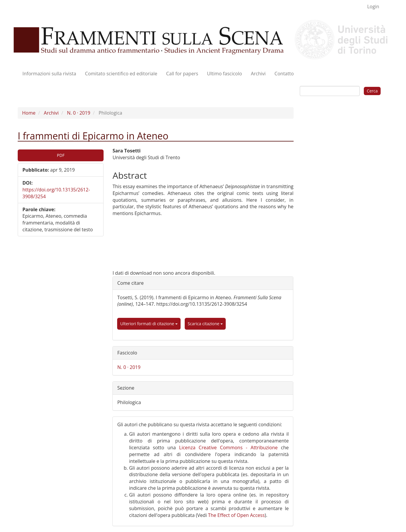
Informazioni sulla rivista (49, 74)
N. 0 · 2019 (79, 113)
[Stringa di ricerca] (330, 91)
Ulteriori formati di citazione (149, 324)
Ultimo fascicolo (225, 74)
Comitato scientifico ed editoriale (121, 74)
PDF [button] (61, 155)
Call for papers (182, 74)
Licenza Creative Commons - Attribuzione (228, 448)
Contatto (284, 74)
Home (29, 113)
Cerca (372, 91)
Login (373, 6)
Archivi (258, 74)
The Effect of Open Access (236, 515)
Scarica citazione (205, 324)
